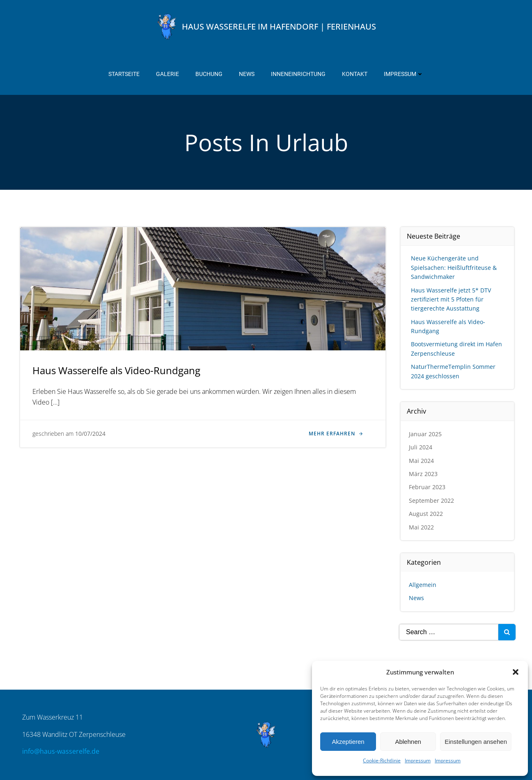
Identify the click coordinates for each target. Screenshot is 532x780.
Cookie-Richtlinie (382, 760)
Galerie (167, 74)
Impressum (418, 760)
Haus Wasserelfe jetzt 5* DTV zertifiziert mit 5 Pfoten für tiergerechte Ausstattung (451, 299)
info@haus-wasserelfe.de (61, 751)
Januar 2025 (425, 434)
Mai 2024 (421, 461)
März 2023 (423, 474)
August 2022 (426, 514)
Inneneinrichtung (298, 74)
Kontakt (355, 74)
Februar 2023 (427, 487)
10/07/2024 (90, 434)
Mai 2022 (421, 527)
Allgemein (423, 585)
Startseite (124, 74)
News (247, 74)
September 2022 (431, 500)
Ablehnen (408, 742)
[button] (516, 672)
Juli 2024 (421, 447)
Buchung (209, 74)
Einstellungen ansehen (476, 742)
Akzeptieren (348, 742)
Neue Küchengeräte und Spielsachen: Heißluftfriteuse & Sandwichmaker (454, 267)
